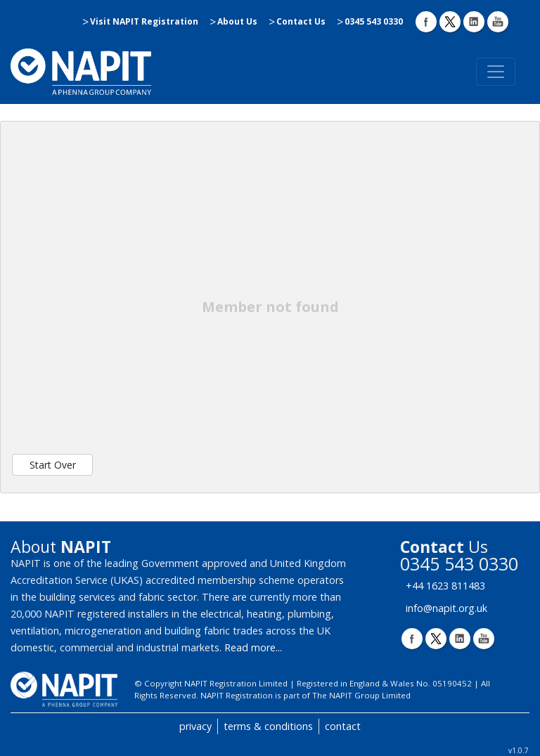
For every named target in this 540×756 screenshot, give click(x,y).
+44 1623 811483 (445, 586)
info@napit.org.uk (446, 608)
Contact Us (301, 21)
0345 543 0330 (374, 21)
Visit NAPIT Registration (144, 21)
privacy (195, 726)
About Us (237, 21)
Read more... (253, 647)
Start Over (53, 465)
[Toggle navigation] (496, 72)
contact (343, 726)
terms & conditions (268, 726)
